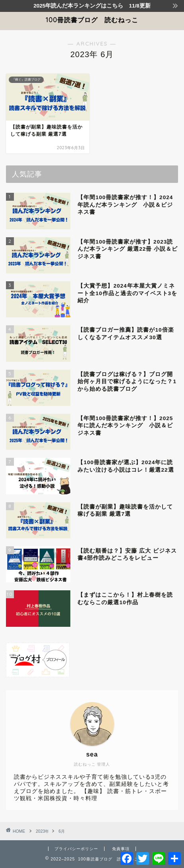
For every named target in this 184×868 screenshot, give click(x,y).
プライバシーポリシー (76, 849)
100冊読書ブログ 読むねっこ (92, 20)
